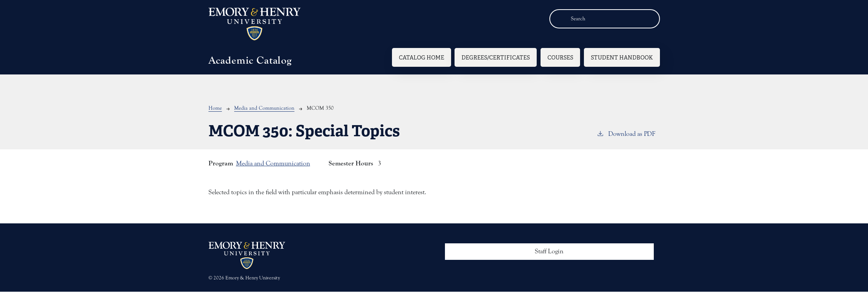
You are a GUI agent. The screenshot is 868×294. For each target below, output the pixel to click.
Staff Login (549, 251)
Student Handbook (622, 57)
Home (215, 108)
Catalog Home (422, 57)
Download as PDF (626, 133)
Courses (560, 57)
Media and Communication (264, 108)
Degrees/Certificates (496, 57)
